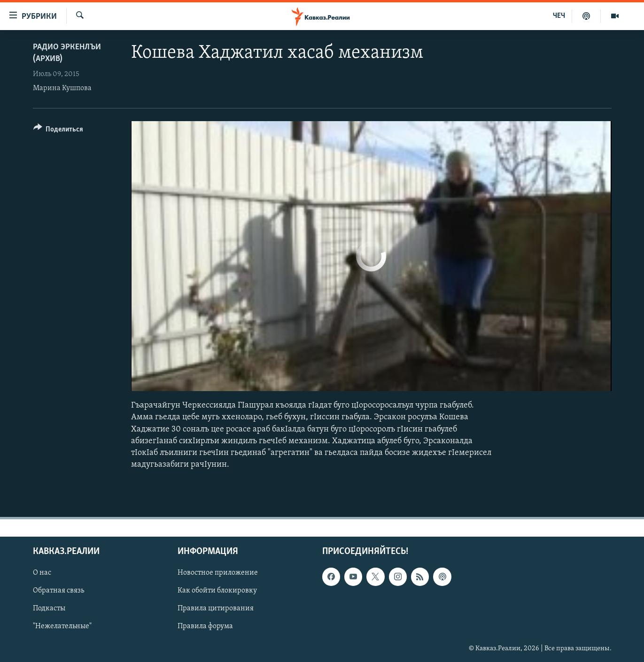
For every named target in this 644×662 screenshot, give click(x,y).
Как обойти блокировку (217, 591)
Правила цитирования (216, 609)
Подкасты (49, 609)
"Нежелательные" (62, 627)
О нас (42, 573)
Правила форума (205, 627)
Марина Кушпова (62, 88)
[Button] (58, 131)
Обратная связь (58, 591)
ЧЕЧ (559, 16)
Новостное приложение (218, 573)
